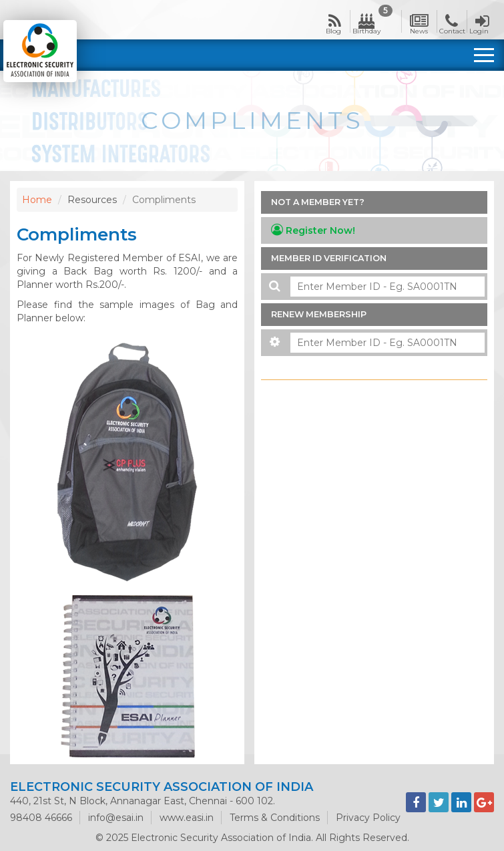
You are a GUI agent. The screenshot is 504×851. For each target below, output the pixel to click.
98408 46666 (41, 818)
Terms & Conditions (275, 818)
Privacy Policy (368, 818)
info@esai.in (116, 818)
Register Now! (313, 230)
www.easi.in (187, 818)
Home (37, 200)
